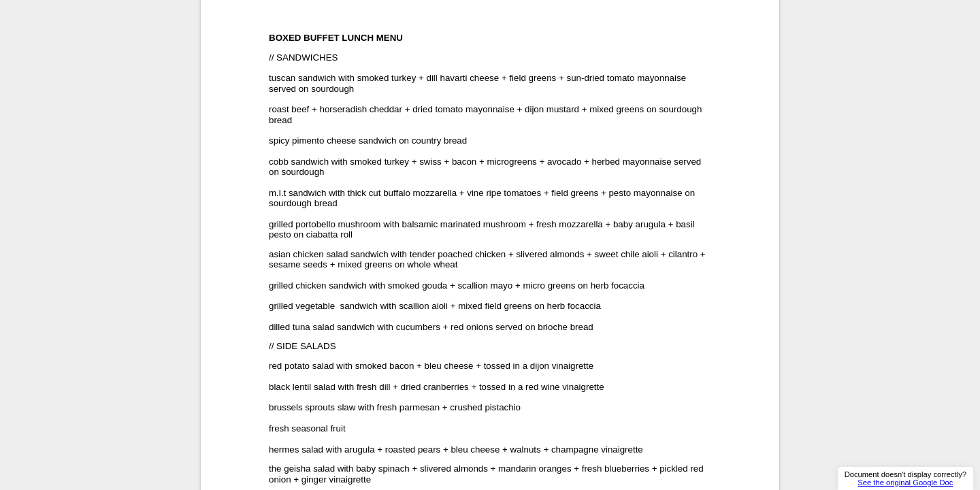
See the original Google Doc (905, 483)
